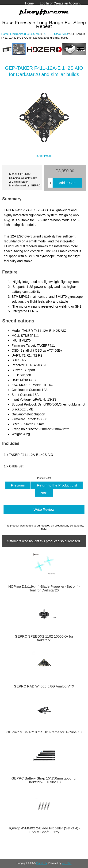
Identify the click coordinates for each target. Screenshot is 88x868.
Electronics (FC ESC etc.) (26, 34)
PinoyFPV (42, 863)
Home (29, 3)
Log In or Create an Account (60, 3)
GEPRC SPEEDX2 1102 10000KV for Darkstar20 (44, 638)
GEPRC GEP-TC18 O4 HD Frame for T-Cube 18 (44, 732)
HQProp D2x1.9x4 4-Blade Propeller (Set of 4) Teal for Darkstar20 (44, 588)
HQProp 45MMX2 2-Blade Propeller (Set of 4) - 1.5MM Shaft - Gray (44, 830)
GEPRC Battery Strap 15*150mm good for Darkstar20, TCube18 (44, 780)
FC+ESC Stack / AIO (55, 34)
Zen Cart (67, 863)
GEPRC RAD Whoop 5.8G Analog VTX (44, 686)
